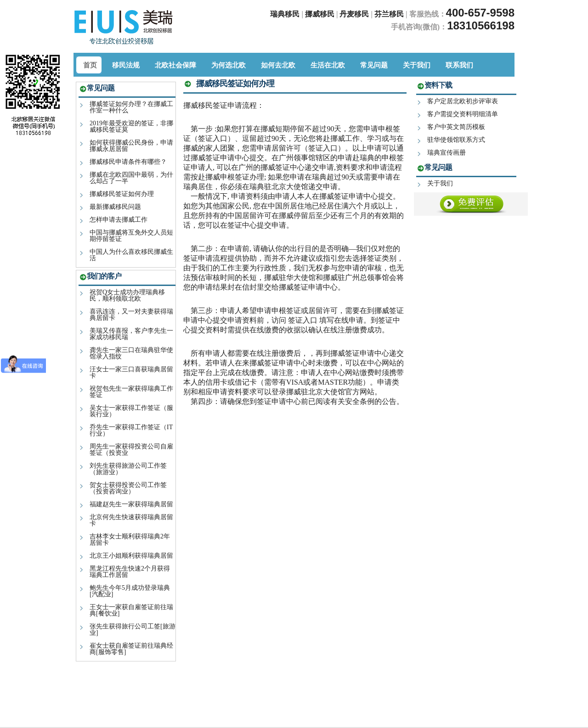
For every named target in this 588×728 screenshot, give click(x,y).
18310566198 (481, 25)
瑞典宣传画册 (447, 153)
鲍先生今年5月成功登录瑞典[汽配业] (130, 591)
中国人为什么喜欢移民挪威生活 (131, 255)
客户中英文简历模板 (456, 127)
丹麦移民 (355, 14)
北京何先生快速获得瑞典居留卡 (131, 520)
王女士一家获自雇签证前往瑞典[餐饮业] (131, 610)
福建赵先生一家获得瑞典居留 (131, 504)
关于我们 (440, 183)
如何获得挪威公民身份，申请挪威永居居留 (131, 146)
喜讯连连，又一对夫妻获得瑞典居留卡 (131, 315)
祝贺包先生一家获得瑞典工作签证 (131, 392)
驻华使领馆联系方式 (456, 140)
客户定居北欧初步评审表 (463, 101)
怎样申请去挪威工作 (119, 220)
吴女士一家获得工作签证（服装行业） (131, 411)
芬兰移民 (390, 14)
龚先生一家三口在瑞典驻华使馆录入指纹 (131, 353)
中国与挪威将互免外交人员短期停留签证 (131, 236)
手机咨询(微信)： (419, 27)
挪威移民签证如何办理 (122, 194)
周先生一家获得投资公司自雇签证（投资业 (131, 450)
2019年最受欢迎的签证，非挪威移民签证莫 (131, 126)
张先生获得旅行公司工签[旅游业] (133, 630)
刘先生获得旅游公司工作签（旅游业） (128, 469)
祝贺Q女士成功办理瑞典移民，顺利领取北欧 (127, 295)
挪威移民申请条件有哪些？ (128, 162)
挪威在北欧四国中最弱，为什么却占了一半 (131, 178)
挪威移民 (320, 14)
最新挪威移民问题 (115, 207)
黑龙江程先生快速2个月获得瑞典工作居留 (130, 572)
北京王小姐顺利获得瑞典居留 (131, 556)
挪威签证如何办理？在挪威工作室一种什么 (131, 107)
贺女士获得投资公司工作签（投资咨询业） (128, 488)
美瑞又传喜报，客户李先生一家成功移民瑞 (131, 334)
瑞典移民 (285, 14)
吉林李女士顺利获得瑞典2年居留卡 (130, 540)
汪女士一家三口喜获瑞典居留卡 (131, 372)
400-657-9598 (480, 13)
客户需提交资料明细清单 (463, 114)
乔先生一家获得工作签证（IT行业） (131, 430)
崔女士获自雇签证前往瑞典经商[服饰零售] (131, 649)
